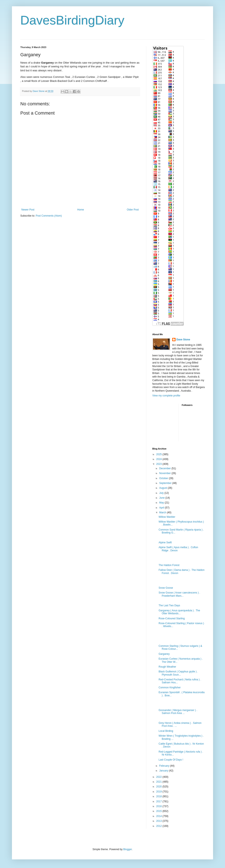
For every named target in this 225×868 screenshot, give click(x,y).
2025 (159, 454)
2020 (159, 787)
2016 (159, 806)
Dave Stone (183, 340)
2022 (159, 777)
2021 (159, 782)
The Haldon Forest (169, 565)
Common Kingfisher (170, 688)
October (164, 478)
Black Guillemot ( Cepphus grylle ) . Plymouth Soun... (178, 673)
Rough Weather (167, 667)
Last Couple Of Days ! (171, 760)
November (165, 473)
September (166, 483)
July (162, 493)
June (162, 498)
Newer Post (28, 210)
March (163, 512)
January (164, 771)
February (165, 766)
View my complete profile (166, 396)
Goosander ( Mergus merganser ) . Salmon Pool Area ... (178, 712)
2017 (159, 801)
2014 (159, 816)
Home (81, 210)
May (162, 503)
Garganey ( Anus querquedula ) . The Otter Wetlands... (179, 612)
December (165, 468)
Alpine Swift (165, 542)
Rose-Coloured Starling (172, 618)
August (164, 488)
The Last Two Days (169, 605)
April (162, 508)
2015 (159, 811)
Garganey (164, 654)
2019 (159, 792)
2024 (159, 459)
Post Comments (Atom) (49, 216)
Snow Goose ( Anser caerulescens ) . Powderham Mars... (179, 594)
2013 (159, 821)
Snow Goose (166, 588)
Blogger (127, 849)
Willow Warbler (167, 517)
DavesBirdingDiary (72, 20)
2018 (159, 796)
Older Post (133, 210)
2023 (159, 464)
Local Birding (166, 731)
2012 (159, 826)
